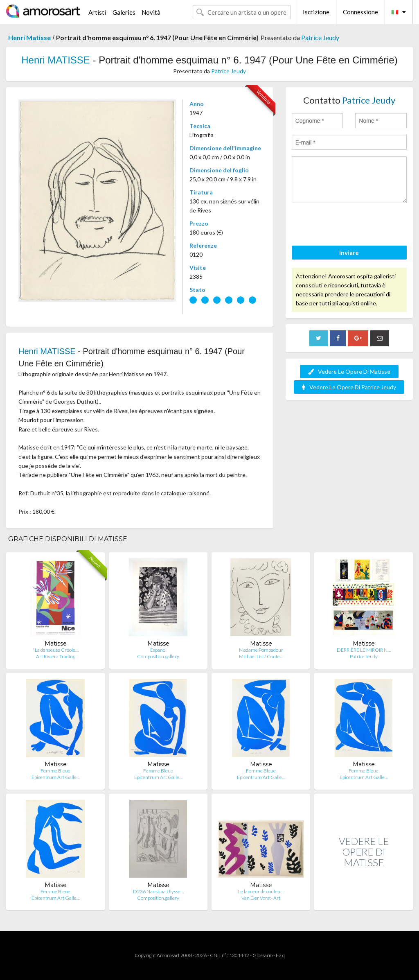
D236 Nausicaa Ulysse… (158, 891)
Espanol (158, 650)
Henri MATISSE (56, 60)
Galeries (124, 12)
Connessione (360, 12)
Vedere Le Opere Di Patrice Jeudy (349, 387)
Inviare (349, 253)
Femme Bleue (55, 771)
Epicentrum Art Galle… (56, 777)
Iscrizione (316, 12)
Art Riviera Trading (56, 656)
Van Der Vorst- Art (261, 898)
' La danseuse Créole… (56, 650)
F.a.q (280, 955)
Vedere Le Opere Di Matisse (349, 371)
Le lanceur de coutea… (261, 891)
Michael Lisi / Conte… (261, 656)
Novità (151, 12)
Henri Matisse (29, 37)
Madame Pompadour (261, 650)
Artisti (97, 12)
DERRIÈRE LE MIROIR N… (364, 650)
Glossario (262, 955)
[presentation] (354, 226)
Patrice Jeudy (320, 37)
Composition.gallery (158, 656)
